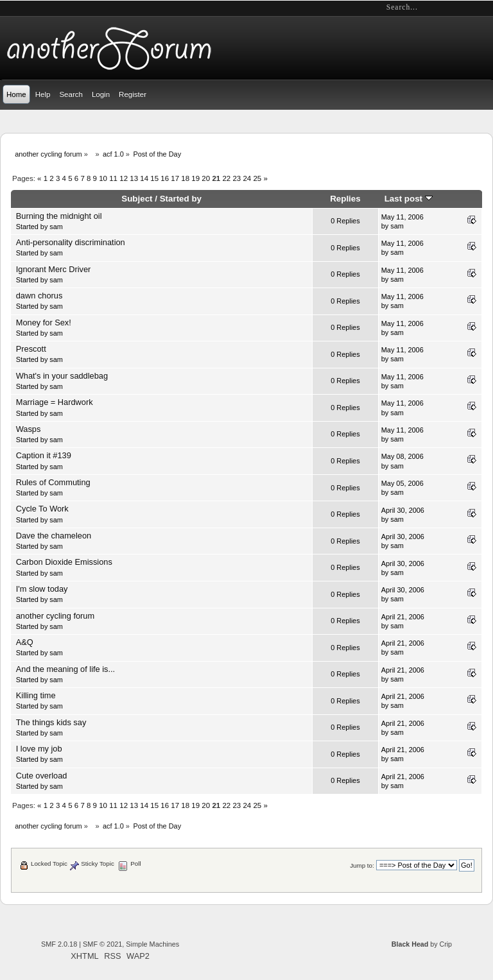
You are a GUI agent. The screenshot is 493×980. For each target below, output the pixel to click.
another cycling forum (55, 616)
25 (257, 178)
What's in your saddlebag (62, 376)
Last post (409, 199)
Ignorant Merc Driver (54, 269)
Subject (137, 199)
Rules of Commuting (53, 482)
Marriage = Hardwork (55, 402)
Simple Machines (152, 944)
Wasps (29, 429)
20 (206, 178)
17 (175, 178)
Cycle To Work (42, 509)
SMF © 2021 (102, 944)
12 (124, 178)
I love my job (39, 749)
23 (237, 178)
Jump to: (362, 865)
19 (195, 178)
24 (247, 178)
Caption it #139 (44, 455)
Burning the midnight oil (59, 216)
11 (113, 178)
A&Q (25, 642)
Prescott (31, 349)
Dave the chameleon (54, 536)
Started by (181, 199)
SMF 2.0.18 (59, 944)
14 (144, 178)
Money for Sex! (44, 322)
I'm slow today (42, 589)
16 (165, 178)
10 (103, 178)
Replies (345, 199)
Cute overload (42, 776)
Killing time (36, 695)
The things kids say (51, 722)
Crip (445, 944)
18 (185, 178)
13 (134, 178)
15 (154, 178)
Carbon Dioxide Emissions (64, 562)
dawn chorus (39, 296)
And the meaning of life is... (65, 669)
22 (226, 178)
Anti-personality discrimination (71, 242)
